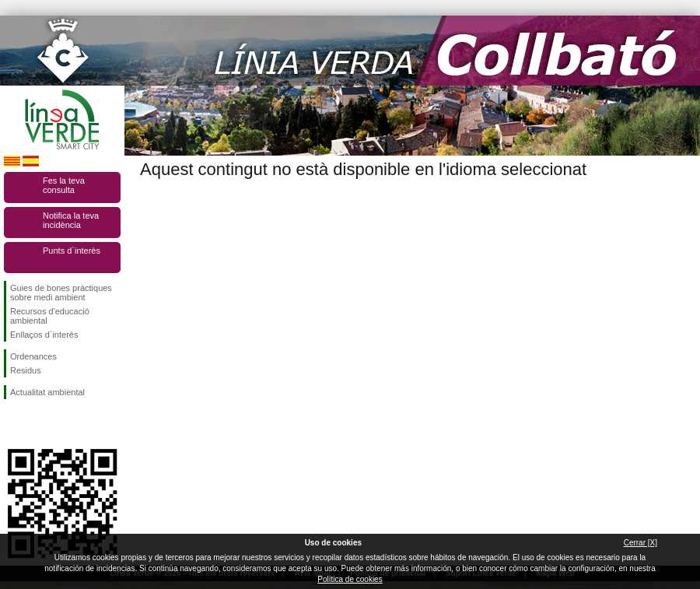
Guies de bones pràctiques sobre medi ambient (61, 293)
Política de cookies (350, 579)
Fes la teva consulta (64, 185)
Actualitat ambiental (47, 392)
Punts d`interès (72, 251)
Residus (26, 370)
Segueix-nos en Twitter (39, 424)
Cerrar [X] (640, 543)
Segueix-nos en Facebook (13, 424)
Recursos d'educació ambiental (50, 316)
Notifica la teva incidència (71, 220)
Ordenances (33, 356)
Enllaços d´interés (44, 335)
